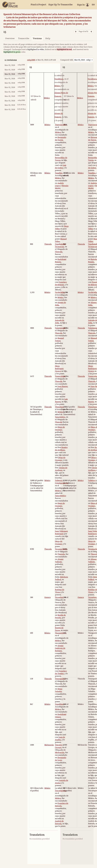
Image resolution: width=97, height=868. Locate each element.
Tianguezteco (61, 633)
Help (48, 38)
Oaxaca (48, 597)
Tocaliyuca (59, 79)
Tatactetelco (60, 417)
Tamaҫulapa (60, 376)
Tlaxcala (48, 244)
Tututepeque (60, 328)
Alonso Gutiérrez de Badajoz (60, 648)
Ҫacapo (58, 747)
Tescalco (59, 745)
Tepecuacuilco (61, 125)
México (47, 98)
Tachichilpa (60, 292)
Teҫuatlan (59, 597)
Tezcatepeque (61, 791)
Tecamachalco (61, 549)
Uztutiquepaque (62, 483)
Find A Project (38, 4)
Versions (37, 38)
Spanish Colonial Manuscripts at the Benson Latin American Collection (42, 14)
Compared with (67, 60)
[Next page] (91, 32)
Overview (10, 38)
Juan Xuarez (63, 386)
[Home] (10, 5)
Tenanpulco (60, 679)
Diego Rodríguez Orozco (59, 369)
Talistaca (59, 481)
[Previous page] (76, 32)
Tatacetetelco (61, 496)
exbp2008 (31, 60)
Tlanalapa (59, 407)
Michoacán (49, 745)
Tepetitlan (59, 704)
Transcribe (24, 38)
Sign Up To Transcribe (60, 4)
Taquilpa (59, 173)
